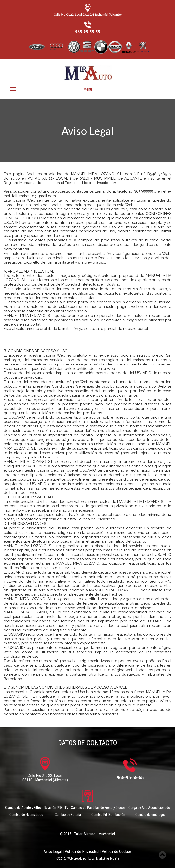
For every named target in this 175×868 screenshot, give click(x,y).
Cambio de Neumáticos (26, 815)
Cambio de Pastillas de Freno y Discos (98, 808)
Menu (51, 91)
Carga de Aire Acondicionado (149, 808)
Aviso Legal (53, 851)
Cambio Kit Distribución (108, 815)
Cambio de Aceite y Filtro (23, 808)
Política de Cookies (117, 851)
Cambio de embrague (150, 815)
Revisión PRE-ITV (56, 808)
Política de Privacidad (82, 851)
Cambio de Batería (68, 815)
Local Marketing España (104, 858)
